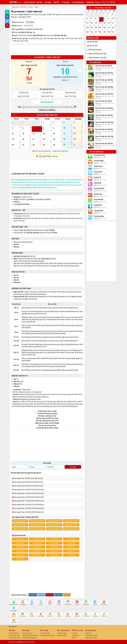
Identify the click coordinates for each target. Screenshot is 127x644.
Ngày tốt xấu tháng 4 (71, 521)
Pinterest (50, 595)
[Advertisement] (47, 49)
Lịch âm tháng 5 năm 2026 (103, 8)
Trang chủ (13, 626)
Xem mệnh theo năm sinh (48, 635)
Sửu (41, 35)
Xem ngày (49, 2)
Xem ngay (73, 467)
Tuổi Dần (32, 616)
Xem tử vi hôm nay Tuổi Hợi (104, 143)
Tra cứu (98, 2)
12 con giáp (66, 2)
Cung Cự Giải (98, 172)
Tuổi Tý (14, 616)
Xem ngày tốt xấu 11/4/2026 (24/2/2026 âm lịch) (29, 493)
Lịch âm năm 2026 (14, 635)
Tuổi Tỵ (59, 616)
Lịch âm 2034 (54, 551)
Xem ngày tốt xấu (27, 633)
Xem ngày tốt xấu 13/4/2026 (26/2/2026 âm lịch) (29, 501)
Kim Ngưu (23, 604)
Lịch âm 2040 (20, 559)
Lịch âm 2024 (20, 543)
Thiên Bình (68, 604)
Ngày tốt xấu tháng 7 (54, 525)
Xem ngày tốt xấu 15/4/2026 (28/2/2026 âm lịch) (29, 508)
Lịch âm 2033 (37, 551)
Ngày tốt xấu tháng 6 (37, 525)
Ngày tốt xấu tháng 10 (37, 529)
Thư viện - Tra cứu (77, 630)
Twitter (41, 595)
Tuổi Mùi (77, 616)
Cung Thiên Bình (99, 188)
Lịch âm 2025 (37, 543)
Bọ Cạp (77, 604)
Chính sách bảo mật (91, 635)
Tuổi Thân (86, 616)
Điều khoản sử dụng (91, 638)
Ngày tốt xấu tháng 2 (37, 521)
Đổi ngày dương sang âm (29, 638)
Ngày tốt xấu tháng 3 (54, 521)
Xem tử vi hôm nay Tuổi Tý (104, 66)
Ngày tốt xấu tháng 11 (54, 529)
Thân (35, 35)
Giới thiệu (88, 633)
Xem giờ (57, 2)
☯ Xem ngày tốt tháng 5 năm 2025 (47, 156)
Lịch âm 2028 (20, 547)
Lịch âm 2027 (71, 543)
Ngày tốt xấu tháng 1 (20, 521)
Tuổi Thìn (50, 616)
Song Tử (32, 604)
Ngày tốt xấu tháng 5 (20, 525)
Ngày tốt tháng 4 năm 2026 (30, 635)
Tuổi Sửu (23, 616)
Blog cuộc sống (62, 635)
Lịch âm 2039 (71, 555)
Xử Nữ (59, 604)
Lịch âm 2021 (37, 539)
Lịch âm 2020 (20, 539)
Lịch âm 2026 (54, 543)
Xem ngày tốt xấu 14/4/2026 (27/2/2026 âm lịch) (29, 504)
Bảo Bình (104, 604)
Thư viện (74, 633)
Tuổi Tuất (104, 616)
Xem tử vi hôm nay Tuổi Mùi (104, 115)
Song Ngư (14, 610)
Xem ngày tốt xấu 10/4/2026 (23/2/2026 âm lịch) (29, 489)
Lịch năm (40, 2)
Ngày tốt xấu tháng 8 (71, 525)
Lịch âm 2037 (37, 555)
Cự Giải (41, 604)
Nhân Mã (86, 604)
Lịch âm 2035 (71, 551)
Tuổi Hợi (14, 622)
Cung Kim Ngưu (99, 161)
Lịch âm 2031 (71, 547)
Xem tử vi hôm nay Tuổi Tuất (104, 136)
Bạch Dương (14, 604)
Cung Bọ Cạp (98, 194)
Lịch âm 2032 (20, 551)
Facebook (33, 595)
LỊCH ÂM (15, 2)
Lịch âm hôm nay (29, 2)
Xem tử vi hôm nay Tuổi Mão (104, 87)
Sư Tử (50, 604)
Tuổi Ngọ (68, 616)
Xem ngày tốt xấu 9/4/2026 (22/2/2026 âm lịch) (29, 486)
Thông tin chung (91, 630)
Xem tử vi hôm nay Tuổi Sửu (104, 73)
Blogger (67, 595)
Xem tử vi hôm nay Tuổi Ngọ (104, 108)
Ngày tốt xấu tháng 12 (71, 529)
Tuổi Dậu (95, 616)
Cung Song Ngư (99, 216)
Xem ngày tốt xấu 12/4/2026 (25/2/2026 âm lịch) (29, 497)
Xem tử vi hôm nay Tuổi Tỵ (104, 101)
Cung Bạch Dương (99, 155)
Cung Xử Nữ (98, 183)
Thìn (38, 35)
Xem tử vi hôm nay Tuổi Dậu (104, 129)
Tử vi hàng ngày (95, 62)
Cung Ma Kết (98, 205)
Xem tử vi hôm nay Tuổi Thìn (104, 94)
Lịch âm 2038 (54, 555)
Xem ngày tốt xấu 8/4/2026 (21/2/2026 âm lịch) (29, 482)
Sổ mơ (74, 638)
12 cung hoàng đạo (78, 2)
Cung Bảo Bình (98, 211)
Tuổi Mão (41, 616)
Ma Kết (95, 604)
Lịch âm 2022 (54, 539)
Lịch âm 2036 (20, 555)
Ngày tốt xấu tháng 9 (20, 529)
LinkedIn (58, 595)
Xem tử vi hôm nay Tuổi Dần (104, 80)
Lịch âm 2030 (54, 547)
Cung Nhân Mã (98, 199)
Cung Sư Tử (97, 177)
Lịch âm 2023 (71, 539)
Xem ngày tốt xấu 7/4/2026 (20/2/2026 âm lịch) (29, 478)
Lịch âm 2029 (37, 547)
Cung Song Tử (98, 166)
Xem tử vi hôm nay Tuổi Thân (104, 122)
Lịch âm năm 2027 (14, 638)
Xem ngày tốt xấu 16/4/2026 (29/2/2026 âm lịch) (29, 512)
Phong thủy (90, 2)
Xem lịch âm (93, 38)
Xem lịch (12, 630)
